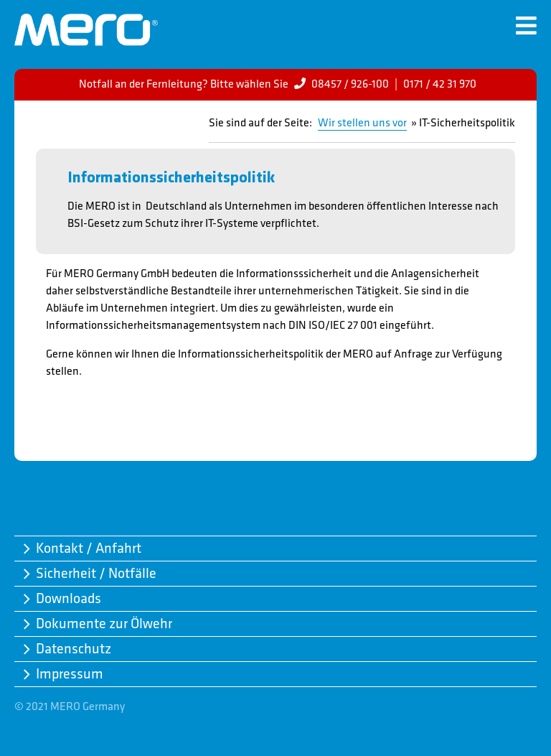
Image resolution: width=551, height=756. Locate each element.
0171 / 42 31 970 (440, 84)
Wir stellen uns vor (362, 123)
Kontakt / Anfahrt (89, 549)
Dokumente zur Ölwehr (104, 624)
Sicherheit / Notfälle (96, 574)
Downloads (69, 599)
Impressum (70, 674)
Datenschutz (74, 649)
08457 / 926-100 (350, 84)
